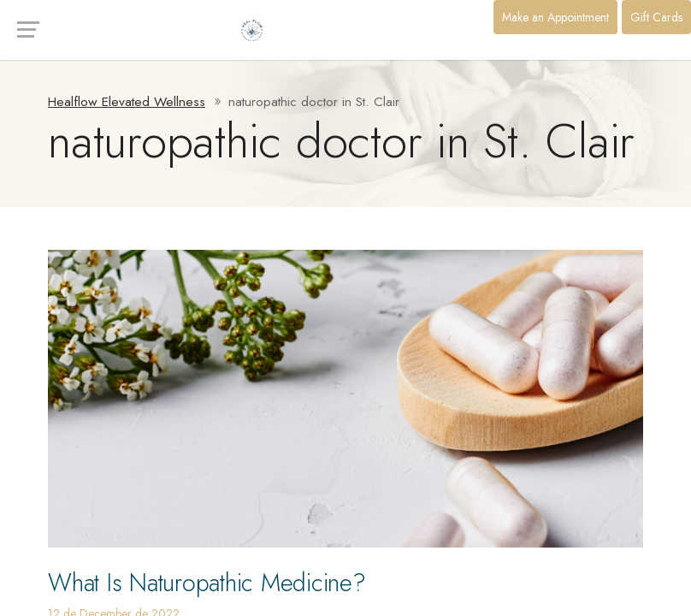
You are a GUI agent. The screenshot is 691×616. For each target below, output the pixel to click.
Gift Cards (656, 17)
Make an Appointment (555, 17)
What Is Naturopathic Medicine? (207, 583)
